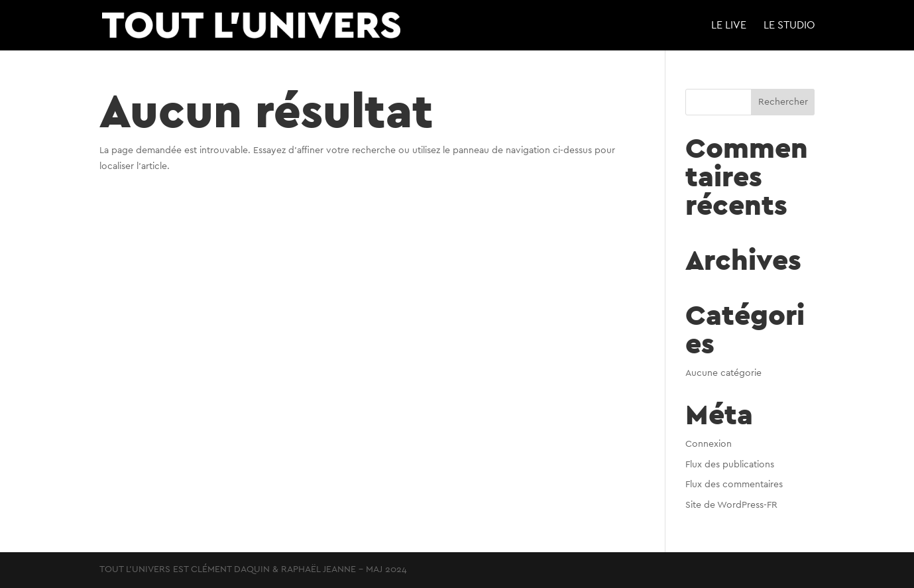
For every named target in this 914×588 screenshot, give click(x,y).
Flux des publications (730, 465)
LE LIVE (729, 26)
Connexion (709, 444)
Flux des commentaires (734, 485)
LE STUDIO (789, 26)
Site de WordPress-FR (731, 505)
